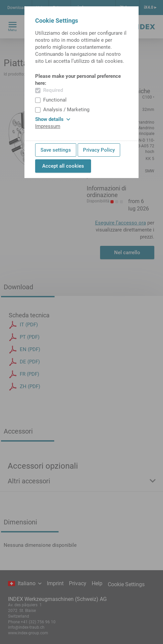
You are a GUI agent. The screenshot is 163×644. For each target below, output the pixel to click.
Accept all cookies (63, 166)
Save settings (56, 150)
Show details (53, 119)
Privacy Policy (99, 150)
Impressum (48, 126)
